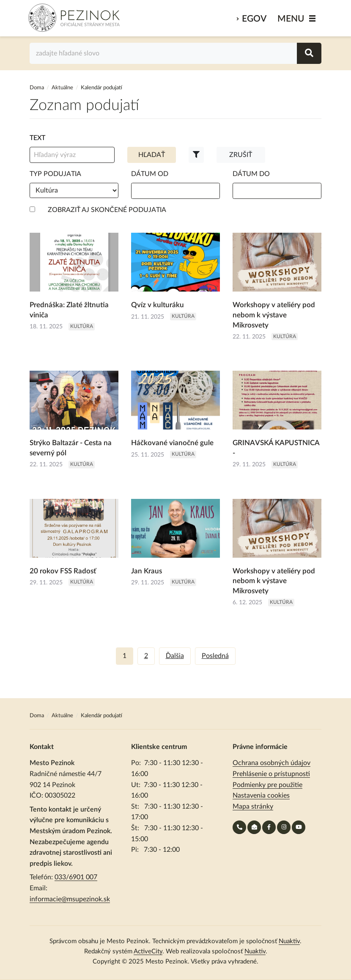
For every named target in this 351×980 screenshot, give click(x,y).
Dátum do (251, 174)
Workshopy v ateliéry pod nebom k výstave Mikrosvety (274, 315)
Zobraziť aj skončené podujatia (107, 210)
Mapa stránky (253, 807)
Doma (37, 88)
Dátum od (150, 174)
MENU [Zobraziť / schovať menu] (291, 19)
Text (37, 138)
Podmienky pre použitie (267, 785)
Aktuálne (62, 88)
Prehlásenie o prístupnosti (271, 774)
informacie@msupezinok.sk (70, 899)
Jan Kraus (147, 571)
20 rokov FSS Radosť (63, 571)
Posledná (215, 656)
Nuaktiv (289, 941)
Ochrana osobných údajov (271, 763)
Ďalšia (175, 656)
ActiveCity (148, 951)
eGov (254, 19)
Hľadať (152, 155)
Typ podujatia (55, 174)
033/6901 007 (76, 877)
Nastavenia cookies (261, 796)
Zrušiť (241, 155)
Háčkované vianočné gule (172, 443)
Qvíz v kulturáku (158, 305)
